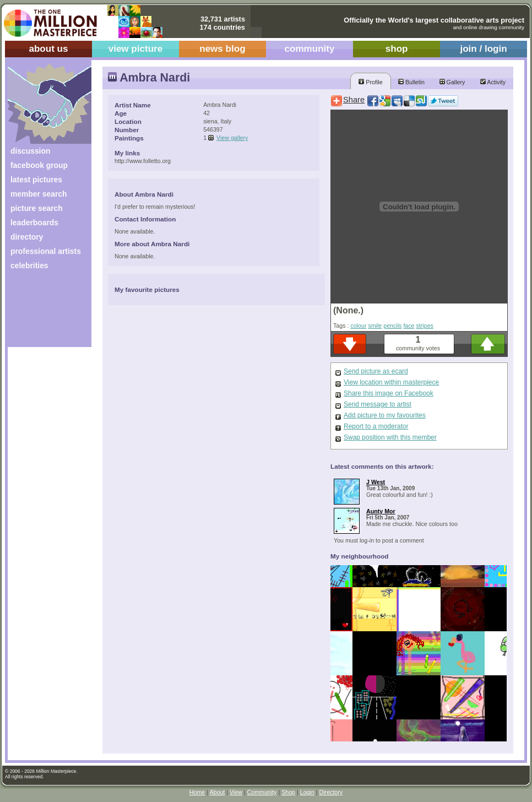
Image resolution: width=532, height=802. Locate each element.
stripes (425, 326)
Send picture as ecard (376, 371)
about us (48, 49)
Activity (493, 82)
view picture (136, 49)
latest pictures (36, 180)
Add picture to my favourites (385, 415)
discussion (30, 151)
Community (262, 792)
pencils (392, 326)
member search (39, 194)
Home (197, 792)
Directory (331, 792)
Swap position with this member (390, 437)
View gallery (232, 138)
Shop (288, 792)
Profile (370, 82)
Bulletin (411, 82)
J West (376, 482)
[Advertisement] (42, 313)
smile (375, 326)
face (409, 326)
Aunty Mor (381, 511)
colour (358, 326)
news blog (222, 49)
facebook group (39, 165)
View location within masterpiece (391, 382)
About (217, 792)
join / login (483, 49)
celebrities (29, 265)
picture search (37, 208)
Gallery (452, 82)
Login (307, 792)
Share (354, 100)
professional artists (46, 251)
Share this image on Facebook (389, 393)
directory (27, 237)
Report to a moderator (376, 426)
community (310, 49)
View (236, 792)
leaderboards (34, 223)
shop (397, 49)
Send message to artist (378, 404)
